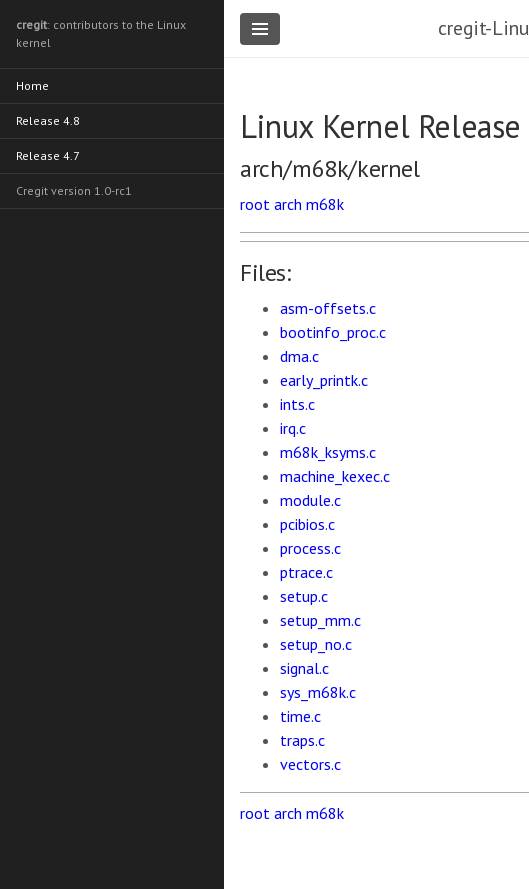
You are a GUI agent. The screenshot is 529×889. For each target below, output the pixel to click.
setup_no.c (316, 644)
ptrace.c (306, 572)
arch (288, 204)
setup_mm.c (320, 620)
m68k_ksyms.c (328, 452)
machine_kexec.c (335, 476)
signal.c (304, 668)
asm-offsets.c (328, 308)
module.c (310, 500)
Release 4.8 (48, 120)
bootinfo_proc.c (333, 332)
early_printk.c (324, 380)
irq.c (293, 428)
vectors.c (310, 764)
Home (32, 85)
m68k (325, 204)
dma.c (299, 356)
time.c (300, 716)
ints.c (297, 404)
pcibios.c (307, 524)
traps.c (302, 740)
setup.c (304, 596)
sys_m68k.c (318, 692)
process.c (310, 548)
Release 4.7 (48, 155)
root (255, 204)
